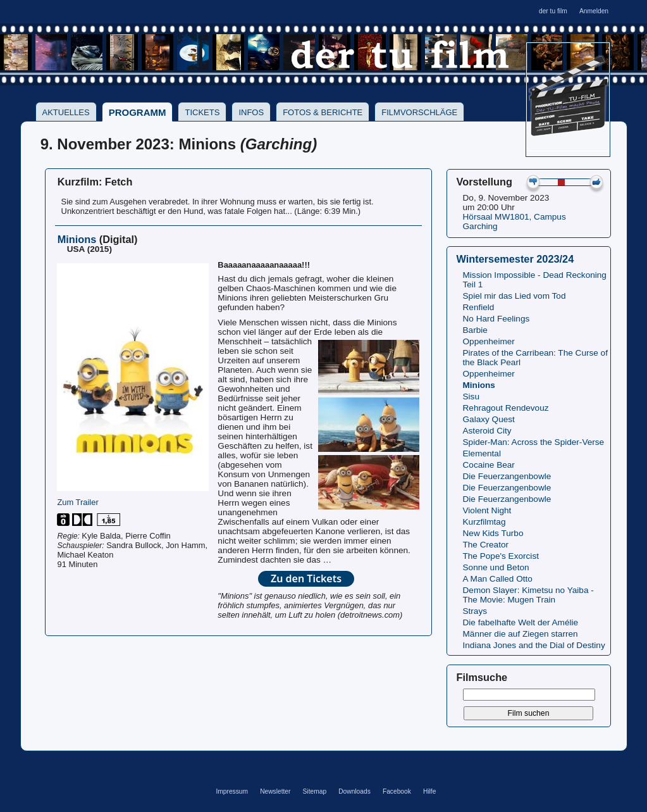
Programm (138, 112)
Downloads (354, 791)
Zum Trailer (77, 502)
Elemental (482, 453)
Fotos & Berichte (323, 112)
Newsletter (275, 791)
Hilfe (429, 791)
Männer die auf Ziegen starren (521, 634)
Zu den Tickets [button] (306, 578)
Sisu (471, 397)
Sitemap (315, 791)
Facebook (397, 791)
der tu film (553, 11)
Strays (475, 611)
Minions (479, 385)
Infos (251, 112)
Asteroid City (487, 431)
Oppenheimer (489, 341)
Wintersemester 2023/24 (515, 259)
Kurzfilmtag (484, 522)
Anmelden (594, 11)
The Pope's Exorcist (501, 556)
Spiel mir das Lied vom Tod (515, 296)
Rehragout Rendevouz (506, 408)
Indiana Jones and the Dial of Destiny (534, 645)
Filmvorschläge (419, 112)
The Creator (486, 545)
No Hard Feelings (496, 319)
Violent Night (487, 510)
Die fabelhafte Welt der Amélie (521, 622)
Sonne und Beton (496, 567)
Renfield (479, 307)
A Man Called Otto (498, 579)
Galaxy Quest (489, 419)
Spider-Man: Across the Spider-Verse (534, 442)
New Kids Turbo (493, 533)
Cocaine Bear (489, 465)
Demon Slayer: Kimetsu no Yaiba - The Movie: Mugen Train (528, 595)
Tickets (202, 112)
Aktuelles (66, 112)
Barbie (475, 330)
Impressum (232, 791)
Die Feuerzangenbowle (507, 476)
